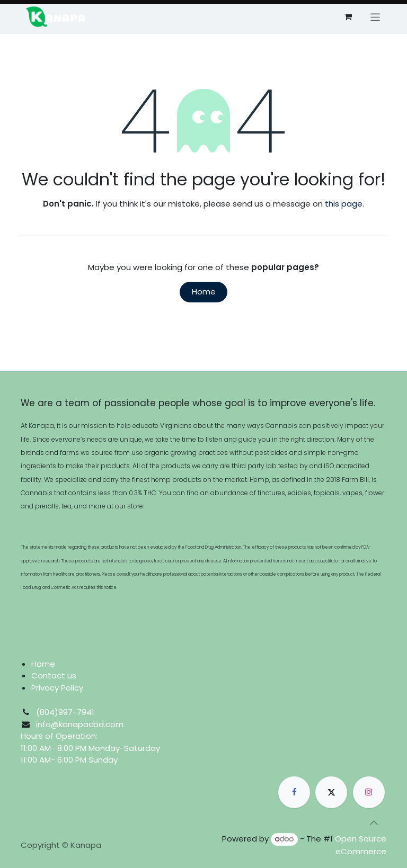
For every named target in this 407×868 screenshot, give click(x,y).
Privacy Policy (57, 688)
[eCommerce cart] (348, 17)
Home (204, 292)
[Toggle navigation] (375, 17)
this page (344, 204)
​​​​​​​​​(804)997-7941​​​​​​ (65, 712)
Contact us (54, 675)
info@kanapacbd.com (80, 724)
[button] (374, 822)
